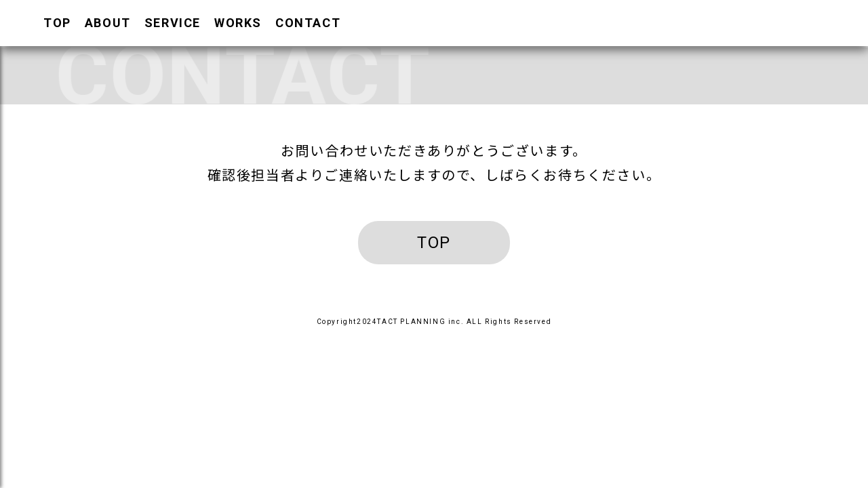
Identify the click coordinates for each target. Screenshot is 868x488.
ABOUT (108, 23)
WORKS (238, 23)
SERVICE (173, 23)
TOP (57, 23)
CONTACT (308, 23)
